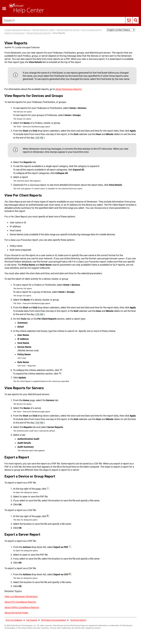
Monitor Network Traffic (43, 30)
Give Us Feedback (14, 620)
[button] (129, 20)
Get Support (32, 620)
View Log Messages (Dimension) (21, 596)
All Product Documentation (54, 620)
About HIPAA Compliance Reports (22, 607)
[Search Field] (71, 20)
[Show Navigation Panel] (4, 8)
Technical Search (78, 620)
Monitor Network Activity (68, 30)
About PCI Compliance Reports (20, 602)
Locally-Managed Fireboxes (17, 30)
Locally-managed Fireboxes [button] (27, 47)
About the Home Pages (16, 613)
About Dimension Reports (39, 33)
